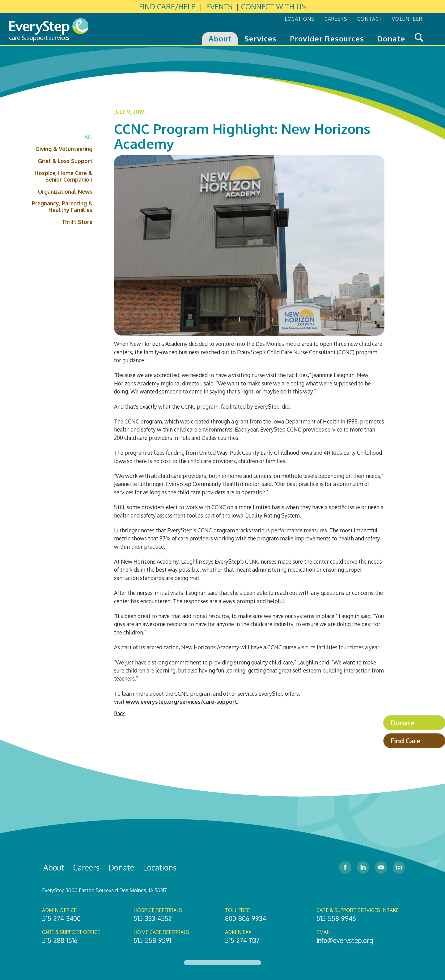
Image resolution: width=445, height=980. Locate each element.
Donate (121, 867)
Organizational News (65, 191)
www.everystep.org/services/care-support (181, 702)
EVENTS (219, 6)
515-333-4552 (153, 918)
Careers (86, 867)
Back (119, 713)
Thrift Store (77, 222)
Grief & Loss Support (65, 161)
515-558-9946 (336, 918)
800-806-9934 (246, 918)
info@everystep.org (345, 940)
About (54, 867)
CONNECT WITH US (273, 6)
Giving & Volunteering (64, 149)
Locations (160, 867)
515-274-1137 (242, 940)
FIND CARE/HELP (167, 6)
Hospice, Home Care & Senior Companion (64, 176)
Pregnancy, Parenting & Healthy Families (62, 206)
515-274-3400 (61, 918)
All (88, 137)
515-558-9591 (152, 940)
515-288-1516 (60, 940)
